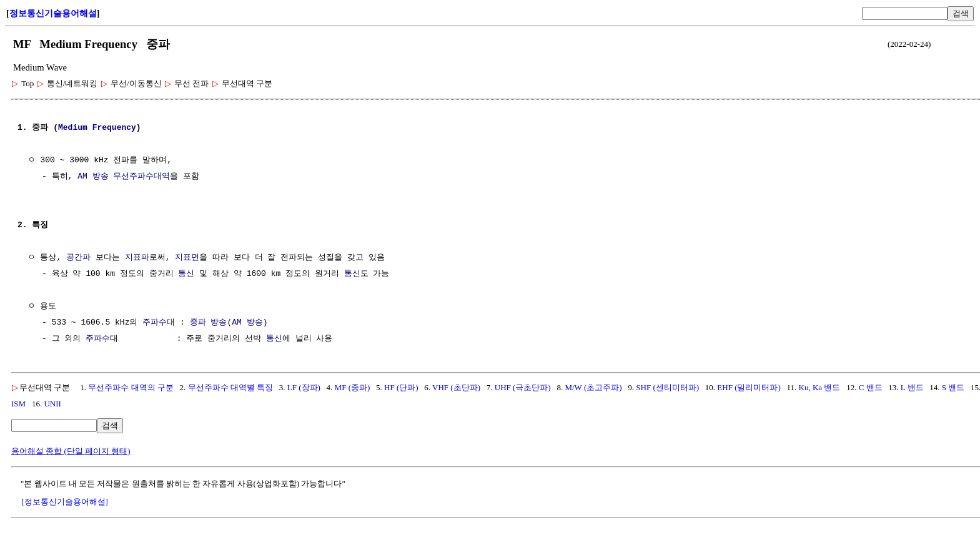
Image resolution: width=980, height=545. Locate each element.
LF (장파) (304, 387)
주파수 (155, 323)
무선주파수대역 (141, 177)
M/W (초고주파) (593, 387)
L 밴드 (912, 387)
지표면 (187, 258)
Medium (73, 128)
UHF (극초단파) (523, 387)
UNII (52, 404)
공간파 (78, 258)
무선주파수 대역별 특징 (231, 387)
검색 (961, 13)
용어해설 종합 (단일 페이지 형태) (71, 451)
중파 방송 (209, 323)
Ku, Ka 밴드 (820, 387)
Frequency (114, 128)
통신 (186, 274)
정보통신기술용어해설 (53, 13)
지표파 (137, 258)
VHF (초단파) (456, 387)
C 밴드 (871, 387)
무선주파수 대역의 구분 (131, 387)
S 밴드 (953, 387)
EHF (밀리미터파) (749, 387)
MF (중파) (353, 387)
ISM (18, 404)
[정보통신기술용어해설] (65, 502)
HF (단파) (401, 387)
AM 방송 (93, 177)
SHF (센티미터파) (667, 387)
